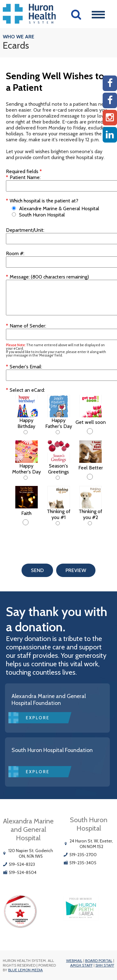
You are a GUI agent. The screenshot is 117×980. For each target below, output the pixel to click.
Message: (20, 277)
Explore (38, 718)
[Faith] (26, 522)
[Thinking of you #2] (90, 523)
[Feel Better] (90, 477)
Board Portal (99, 961)
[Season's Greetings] (58, 478)
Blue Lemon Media (25, 970)
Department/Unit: (25, 230)
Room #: (15, 253)
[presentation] (53, 541)
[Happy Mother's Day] (26, 478)
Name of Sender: (28, 326)
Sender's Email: (26, 367)
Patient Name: (25, 177)
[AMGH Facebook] (110, 83)
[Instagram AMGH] (110, 118)
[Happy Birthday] (26, 432)
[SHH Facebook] (110, 100)
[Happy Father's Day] (58, 432)
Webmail (74, 961)
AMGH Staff (81, 965)
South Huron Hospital (42, 215)
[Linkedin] (110, 135)
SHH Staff (105, 965)
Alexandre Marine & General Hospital (59, 209)
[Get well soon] (90, 431)
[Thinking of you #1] (58, 523)
